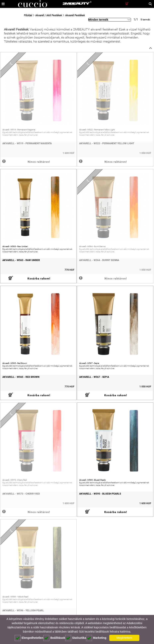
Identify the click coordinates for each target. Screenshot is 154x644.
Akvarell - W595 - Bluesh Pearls (100, 494)
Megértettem (124, 638)
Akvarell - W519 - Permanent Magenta (27, 143)
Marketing (96, 638)
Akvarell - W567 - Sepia (94, 377)
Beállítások (54, 638)
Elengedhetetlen (29, 638)
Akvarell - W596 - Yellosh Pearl (23, 610)
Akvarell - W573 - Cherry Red (21, 494)
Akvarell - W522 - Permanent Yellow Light (107, 143)
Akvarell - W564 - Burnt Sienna (99, 260)
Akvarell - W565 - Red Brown (21, 377)
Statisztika (76, 638)
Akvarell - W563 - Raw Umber (21, 260)
